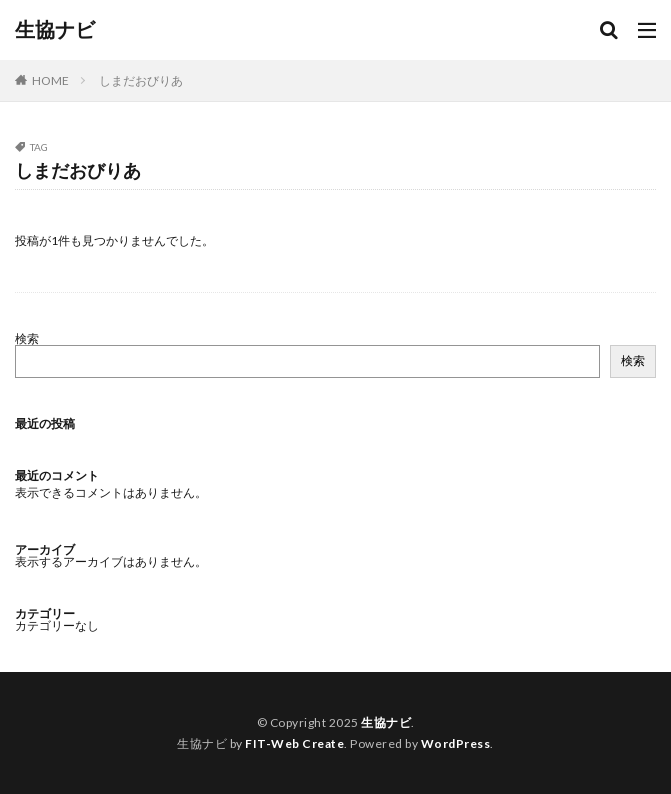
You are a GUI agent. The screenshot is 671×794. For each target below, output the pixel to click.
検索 (27, 338)
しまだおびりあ (141, 80)
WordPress (456, 743)
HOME (50, 80)
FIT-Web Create (294, 743)
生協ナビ (55, 30)
